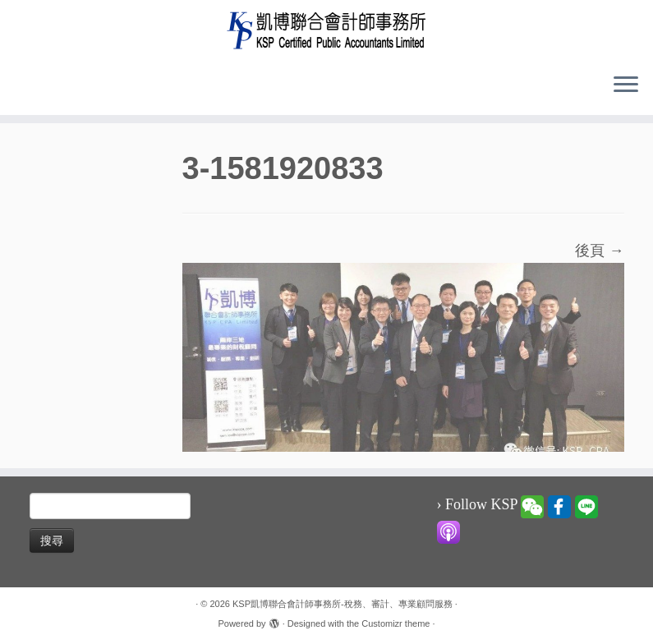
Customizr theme (395, 623)
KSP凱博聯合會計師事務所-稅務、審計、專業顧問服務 (343, 604)
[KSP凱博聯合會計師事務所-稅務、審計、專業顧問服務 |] (326, 30)
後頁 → (599, 251)
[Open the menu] (626, 85)
